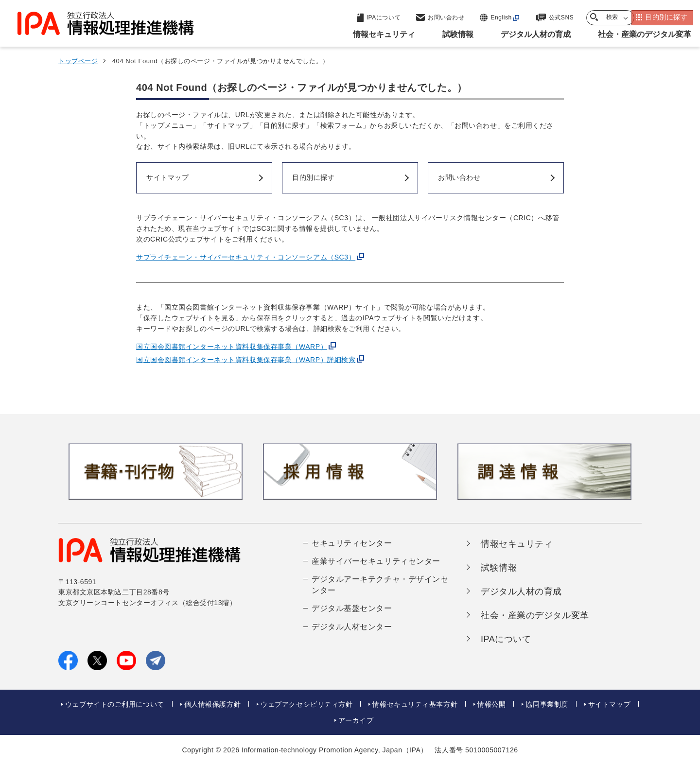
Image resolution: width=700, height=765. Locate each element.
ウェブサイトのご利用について (115, 704)
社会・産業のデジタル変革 (535, 615)
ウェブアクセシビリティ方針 (306, 704)
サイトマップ (609, 704)
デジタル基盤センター (352, 608)
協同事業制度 (547, 704)
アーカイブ (356, 720)
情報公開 (491, 704)
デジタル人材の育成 (521, 591)
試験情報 (499, 568)
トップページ (78, 61)
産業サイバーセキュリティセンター (376, 561)
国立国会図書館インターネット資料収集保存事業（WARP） (232, 347)
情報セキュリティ (517, 544)
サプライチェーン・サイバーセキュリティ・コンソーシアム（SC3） (246, 257)
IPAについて (506, 639)
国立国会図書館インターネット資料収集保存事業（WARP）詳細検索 (246, 360)
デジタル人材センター (352, 627)
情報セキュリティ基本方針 (415, 704)
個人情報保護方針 (212, 704)
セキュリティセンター (352, 543)
